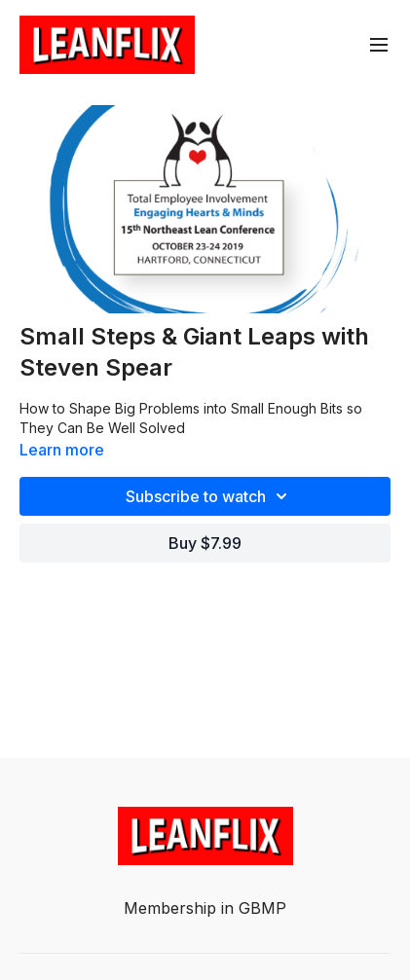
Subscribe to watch (209, 496)
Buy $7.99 (205, 543)
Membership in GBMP (205, 908)
